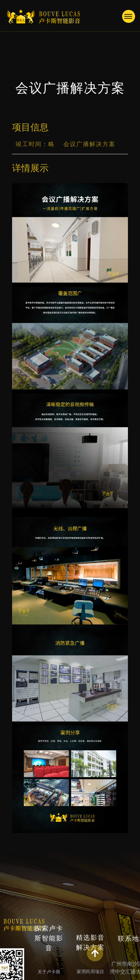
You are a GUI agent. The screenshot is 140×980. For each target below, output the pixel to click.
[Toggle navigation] (129, 16)
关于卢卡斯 (49, 972)
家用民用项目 (90, 972)
